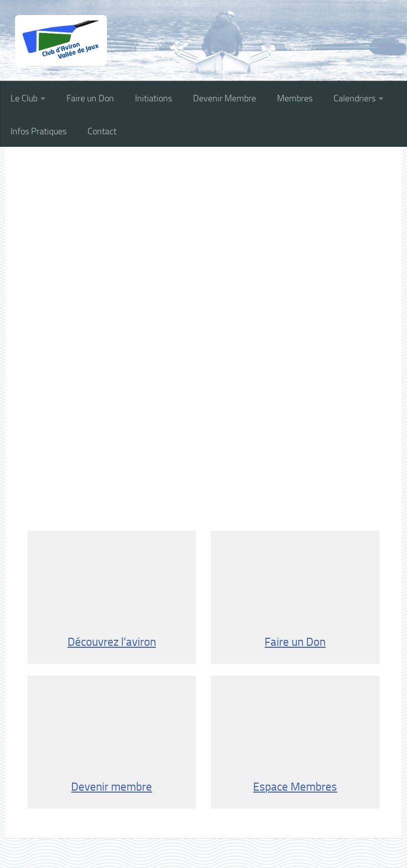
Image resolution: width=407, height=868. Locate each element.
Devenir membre (111, 742)
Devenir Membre (224, 98)
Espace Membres (295, 742)
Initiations (153, 98)
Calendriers (354, 98)
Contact (102, 131)
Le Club (24, 98)
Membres (295, 98)
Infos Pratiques (38, 131)
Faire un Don (90, 98)
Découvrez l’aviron (112, 597)
